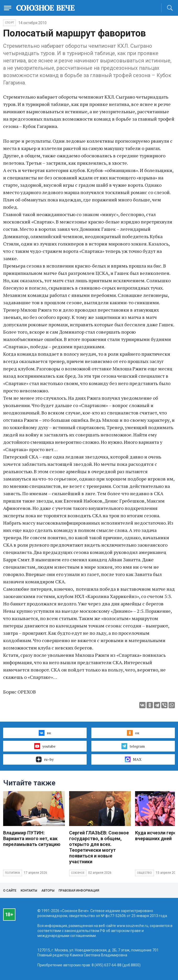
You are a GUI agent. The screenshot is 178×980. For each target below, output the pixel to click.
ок (133, 733)
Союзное (78, 873)
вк (45, 733)
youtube (45, 746)
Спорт (9, 23)
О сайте (10, 891)
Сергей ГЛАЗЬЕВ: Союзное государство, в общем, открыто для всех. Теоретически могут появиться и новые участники (99, 847)
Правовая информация (79, 891)
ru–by (45, 759)
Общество (144, 873)
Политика (13, 873)
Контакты (29, 891)
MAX (133, 759)
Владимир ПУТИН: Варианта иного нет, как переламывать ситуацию (32, 838)
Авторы (48, 891)
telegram (133, 746)
